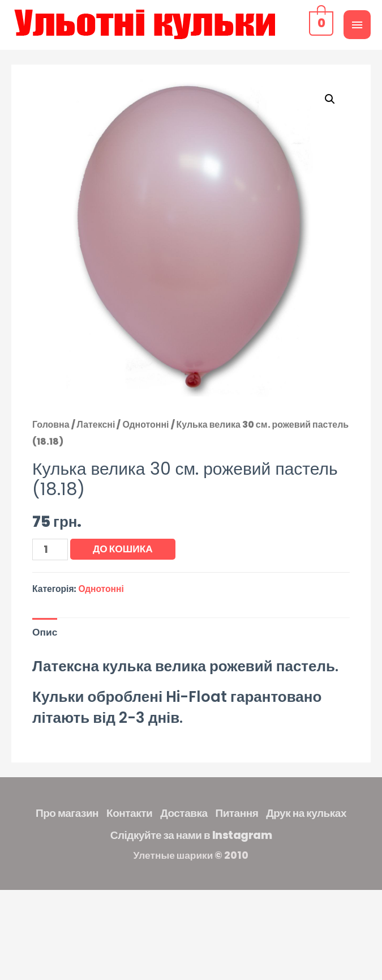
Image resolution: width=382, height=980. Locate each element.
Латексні (96, 425)
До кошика (123, 549)
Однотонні (145, 425)
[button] (330, 99)
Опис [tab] (45, 632)
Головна (51, 425)
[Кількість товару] (50, 549)
